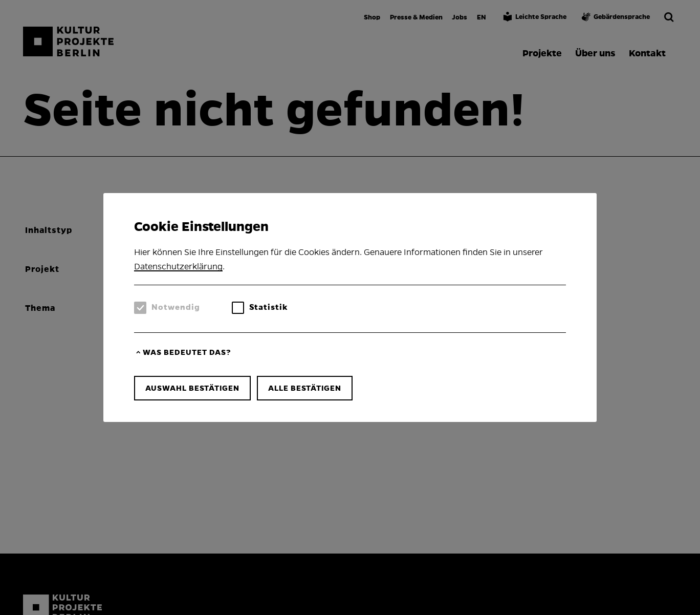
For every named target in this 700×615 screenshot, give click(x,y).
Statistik (268, 307)
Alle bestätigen (305, 388)
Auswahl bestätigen (192, 388)
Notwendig (176, 307)
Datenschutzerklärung (178, 267)
